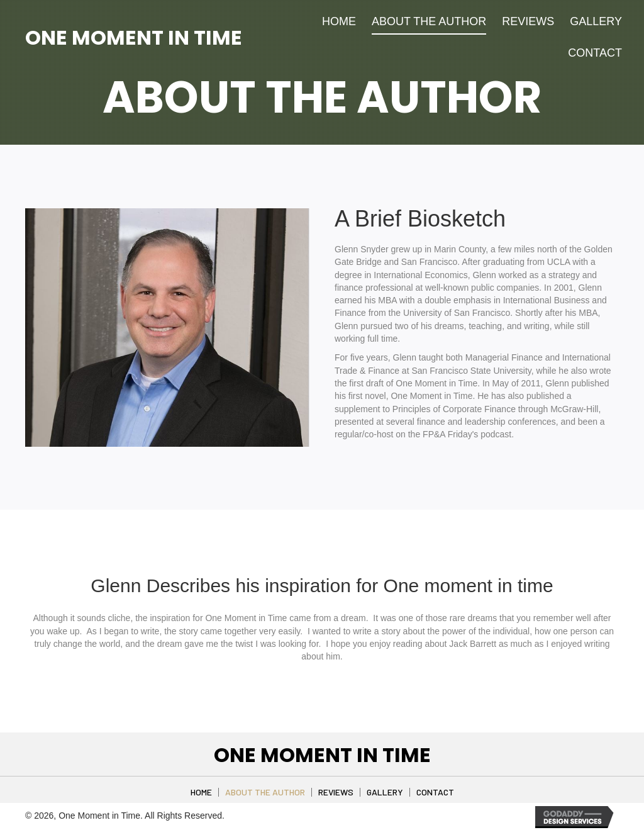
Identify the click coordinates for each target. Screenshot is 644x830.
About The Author (265, 792)
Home (201, 792)
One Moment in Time (134, 37)
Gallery (385, 792)
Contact (435, 792)
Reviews (336, 792)
